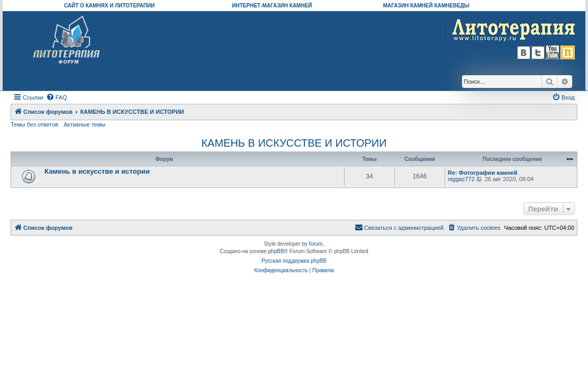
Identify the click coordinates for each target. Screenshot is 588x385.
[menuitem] (57, 97)
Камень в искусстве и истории (97, 171)
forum (316, 244)
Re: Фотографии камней (482, 173)
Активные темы (84, 124)
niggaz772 (461, 179)
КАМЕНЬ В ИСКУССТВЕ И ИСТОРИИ (294, 143)
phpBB (276, 251)
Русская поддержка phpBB (294, 261)
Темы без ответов (34, 124)
